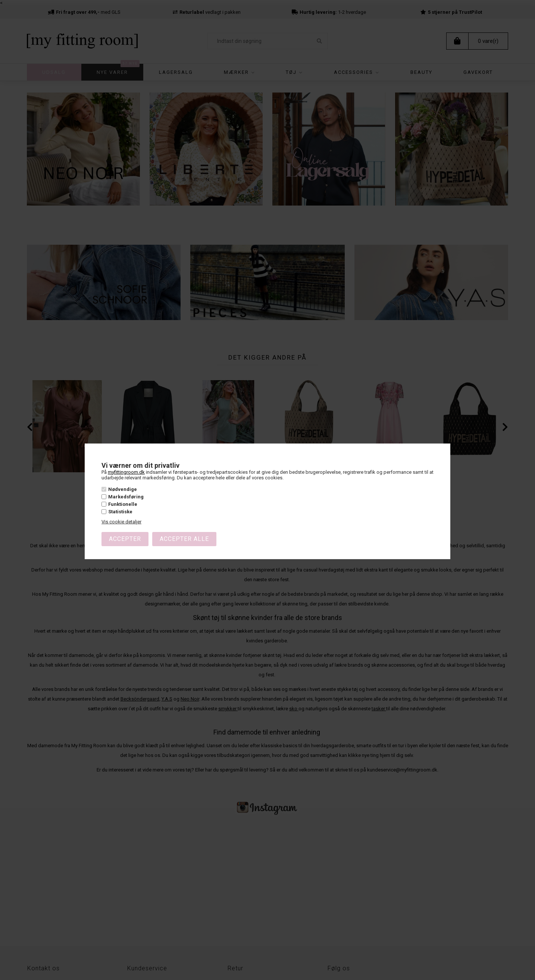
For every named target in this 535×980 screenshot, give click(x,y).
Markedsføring (126, 497)
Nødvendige (123, 489)
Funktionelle (123, 504)
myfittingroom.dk (126, 472)
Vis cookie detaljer (121, 522)
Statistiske (120, 512)
